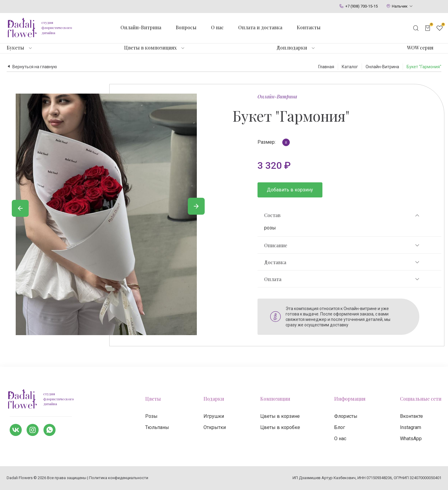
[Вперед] (196, 206)
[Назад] (20, 208)
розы (270, 228)
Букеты (15, 48)
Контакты (309, 27)
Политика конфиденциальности (119, 478)
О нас (217, 27)
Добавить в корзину (290, 190)
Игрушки (214, 416)
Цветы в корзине (280, 416)
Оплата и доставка (260, 27)
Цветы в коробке (280, 427)
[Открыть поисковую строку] (416, 28)
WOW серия (420, 48)
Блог (340, 427)
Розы (151, 416)
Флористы (346, 416)
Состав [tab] (342, 215)
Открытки (215, 427)
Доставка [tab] (342, 262)
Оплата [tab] (342, 279)
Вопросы (186, 27)
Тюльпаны (157, 427)
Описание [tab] (342, 245)
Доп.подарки (292, 48)
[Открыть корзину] (428, 28)
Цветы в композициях (150, 48)
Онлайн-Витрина (277, 96)
